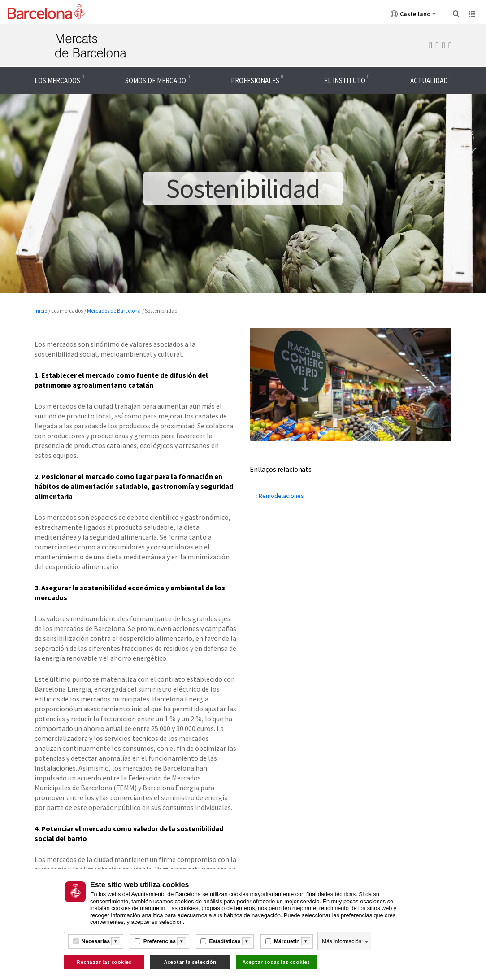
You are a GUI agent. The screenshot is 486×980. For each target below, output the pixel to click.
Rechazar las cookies (104, 962)
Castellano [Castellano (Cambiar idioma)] (413, 16)
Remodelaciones (281, 496)
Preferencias (160, 941)
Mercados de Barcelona (114, 311)
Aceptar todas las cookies (276, 962)
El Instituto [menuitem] (345, 81)
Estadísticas (225, 941)
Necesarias (96, 941)
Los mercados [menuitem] (57, 81)
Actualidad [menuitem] (429, 81)
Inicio (41, 311)
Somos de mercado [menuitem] (156, 81)
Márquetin (287, 941)
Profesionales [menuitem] (255, 81)
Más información (342, 941)
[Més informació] (116, 941)
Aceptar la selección (190, 962)
